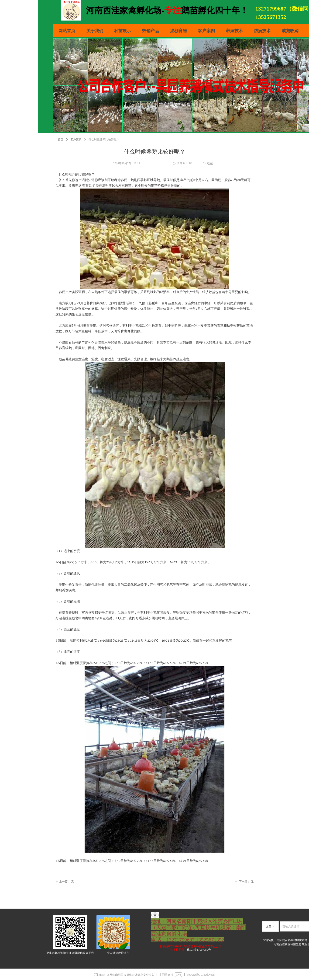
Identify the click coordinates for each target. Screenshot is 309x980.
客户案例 (76, 140)
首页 (61, 140)
